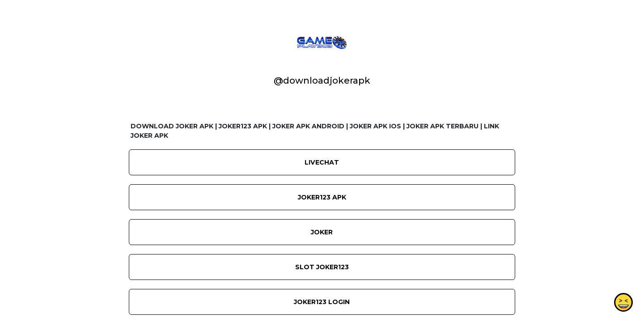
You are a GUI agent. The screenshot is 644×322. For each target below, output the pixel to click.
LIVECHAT (322, 162)
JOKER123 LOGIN (322, 302)
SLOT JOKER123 (322, 267)
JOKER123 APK (322, 197)
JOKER (322, 232)
